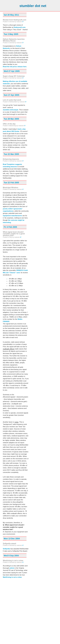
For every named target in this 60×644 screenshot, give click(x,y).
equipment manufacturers (12, 216)
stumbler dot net (33, 6)
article (12, 568)
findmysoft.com (20, 27)
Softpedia (6, 549)
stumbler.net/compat (11, 110)
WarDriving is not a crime (12, 577)
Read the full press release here (15, 67)
